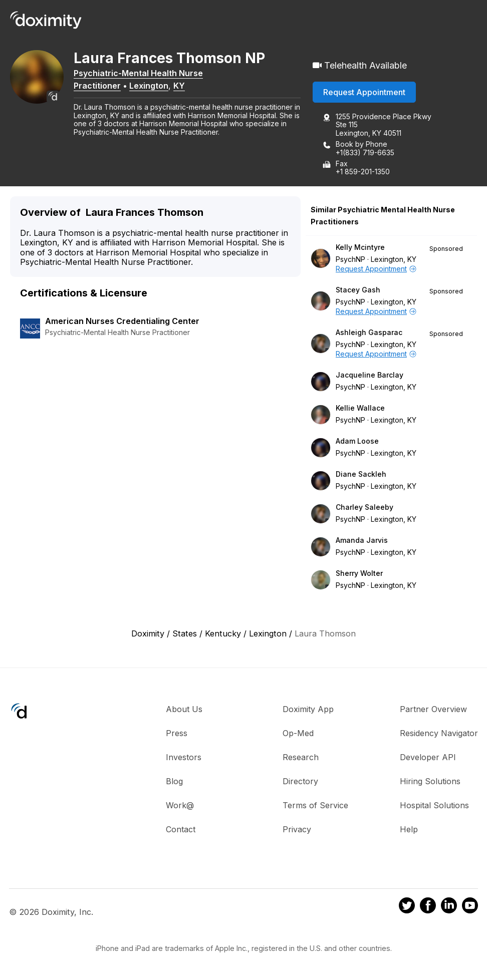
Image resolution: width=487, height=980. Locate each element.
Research (301, 758)
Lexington (155, 87)
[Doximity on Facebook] (428, 907)
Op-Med (298, 734)
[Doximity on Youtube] (470, 907)
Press (177, 734)
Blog (174, 782)
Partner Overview (433, 710)
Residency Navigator (439, 734)
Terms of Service (315, 806)
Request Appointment (364, 93)
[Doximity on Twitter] (407, 907)
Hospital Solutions (434, 806)
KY (186, 87)
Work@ (180, 806)
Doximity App (308, 710)
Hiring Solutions (430, 782)
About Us (184, 710)
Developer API (428, 758)
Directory (300, 782)
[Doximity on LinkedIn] (449, 907)
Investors (184, 758)
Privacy (297, 830)
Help (409, 830)
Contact (181, 830)
